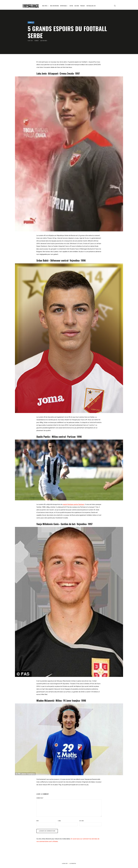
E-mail (59, 821)
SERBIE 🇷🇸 (31, 22)
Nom (37, 821)
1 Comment (36, 41)
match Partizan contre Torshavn (74, 504)
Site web (82, 821)
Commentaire (40, 798)
